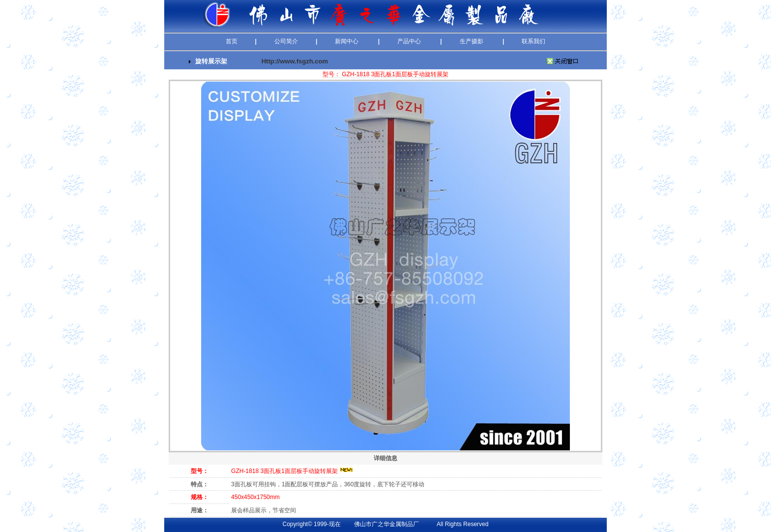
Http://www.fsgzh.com (295, 61)
